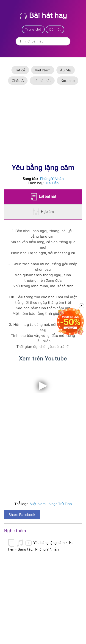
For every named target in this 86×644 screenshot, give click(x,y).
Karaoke (68, 81)
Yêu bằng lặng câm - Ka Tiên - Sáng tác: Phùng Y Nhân (40, 545)
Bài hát (55, 29)
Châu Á (18, 81)
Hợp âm (43, 212)
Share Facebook (22, 515)
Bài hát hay (43, 15)
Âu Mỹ (66, 70)
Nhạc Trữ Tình (60, 504)
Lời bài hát (42, 81)
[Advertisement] (43, 126)
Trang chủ (33, 29)
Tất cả (20, 70)
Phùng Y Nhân (52, 179)
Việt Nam (43, 70)
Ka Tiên (52, 183)
